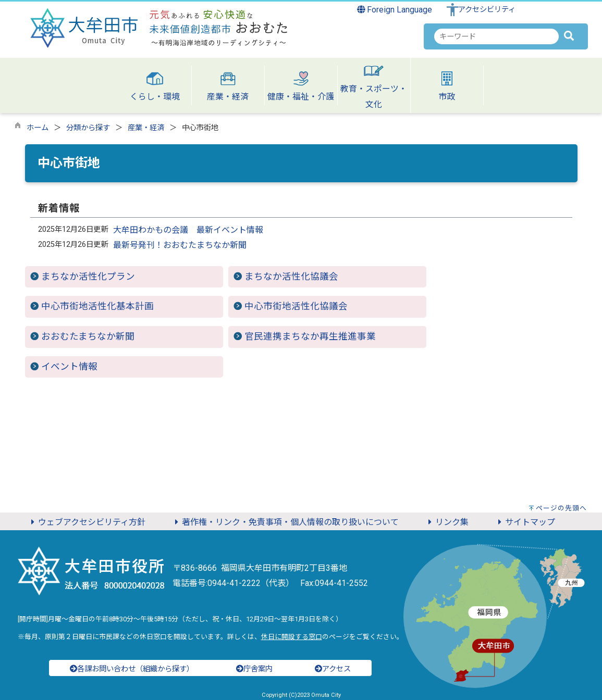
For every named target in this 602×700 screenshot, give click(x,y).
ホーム (38, 128)
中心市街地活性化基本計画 (97, 306)
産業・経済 (146, 128)
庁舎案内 (254, 669)
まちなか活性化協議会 (291, 277)
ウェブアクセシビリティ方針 (87, 522)
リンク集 (447, 522)
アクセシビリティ (487, 10)
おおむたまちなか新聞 (88, 336)
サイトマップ (525, 522)
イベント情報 (69, 367)
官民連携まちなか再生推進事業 (310, 336)
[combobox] (496, 36)
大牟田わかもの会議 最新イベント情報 (188, 230)
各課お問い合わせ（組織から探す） (132, 669)
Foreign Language (395, 10)
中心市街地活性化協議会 (296, 306)
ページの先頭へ (561, 508)
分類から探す (88, 128)
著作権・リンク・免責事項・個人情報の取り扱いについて (285, 522)
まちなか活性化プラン (88, 277)
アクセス (333, 669)
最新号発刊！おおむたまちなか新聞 (180, 245)
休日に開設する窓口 (292, 637)
